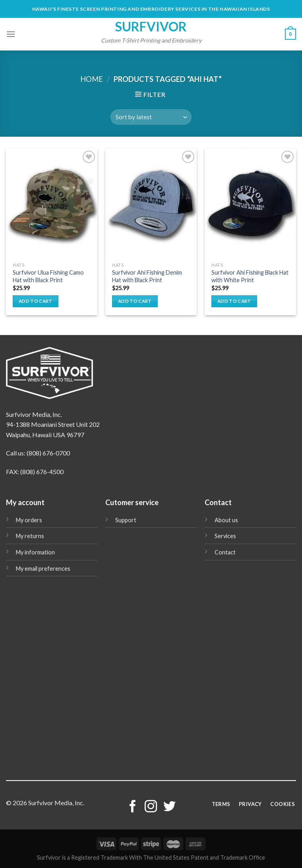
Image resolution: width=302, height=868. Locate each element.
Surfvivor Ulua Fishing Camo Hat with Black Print (48, 276)
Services (225, 536)
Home (92, 79)
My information (35, 552)
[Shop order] (151, 117)
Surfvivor (151, 27)
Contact (225, 552)
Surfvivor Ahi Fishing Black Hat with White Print (250, 276)
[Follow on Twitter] (169, 807)
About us (226, 520)
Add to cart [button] (36, 301)
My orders (29, 520)
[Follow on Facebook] (133, 807)
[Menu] (11, 34)
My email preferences (43, 569)
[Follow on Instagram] (151, 807)
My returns (30, 536)
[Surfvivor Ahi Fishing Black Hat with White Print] (250, 203)
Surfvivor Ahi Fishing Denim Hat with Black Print (147, 276)
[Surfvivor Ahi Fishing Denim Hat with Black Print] (151, 203)
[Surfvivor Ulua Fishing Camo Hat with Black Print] (52, 203)
